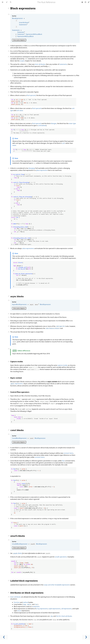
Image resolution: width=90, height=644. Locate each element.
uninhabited (42, 125)
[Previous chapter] (4, 637)
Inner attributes (16, 597)
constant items (68, 453)
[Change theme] (7, 2)
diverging (31, 168)
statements (63, 64)
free (63, 461)
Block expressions (23, 8)
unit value (20, 110)
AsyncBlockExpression (19, 304)
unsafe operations (61, 557)
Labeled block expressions (24, 581)
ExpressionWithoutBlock (34, 34)
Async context (16, 378)
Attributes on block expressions (27, 593)
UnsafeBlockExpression (20, 544)
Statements (23, 25)
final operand (31, 95)
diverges (54, 123)
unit (63, 143)
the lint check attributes (64, 616)
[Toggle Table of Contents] (3, 2)
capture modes (63, 365)
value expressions (28, 248)
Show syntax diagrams (19, 40)
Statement (21, 32)
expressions (17, 384)
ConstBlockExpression (19, 438)
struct (19, 611)
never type (72, 123)
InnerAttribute (24, 23)
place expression (42, 170)
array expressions (42, 609)
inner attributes (40, 64)
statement (36, 606)
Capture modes (17, 361)
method (25, 602)
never (14, 145)
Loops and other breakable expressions (57, 585)
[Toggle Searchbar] (11, 2)
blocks (17, 296)
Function (17, 602)
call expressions (66, 609)
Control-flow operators (20, 392)
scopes (22, 61)
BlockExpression (17, 18)
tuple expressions (54, 609)
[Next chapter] (86, 637)
